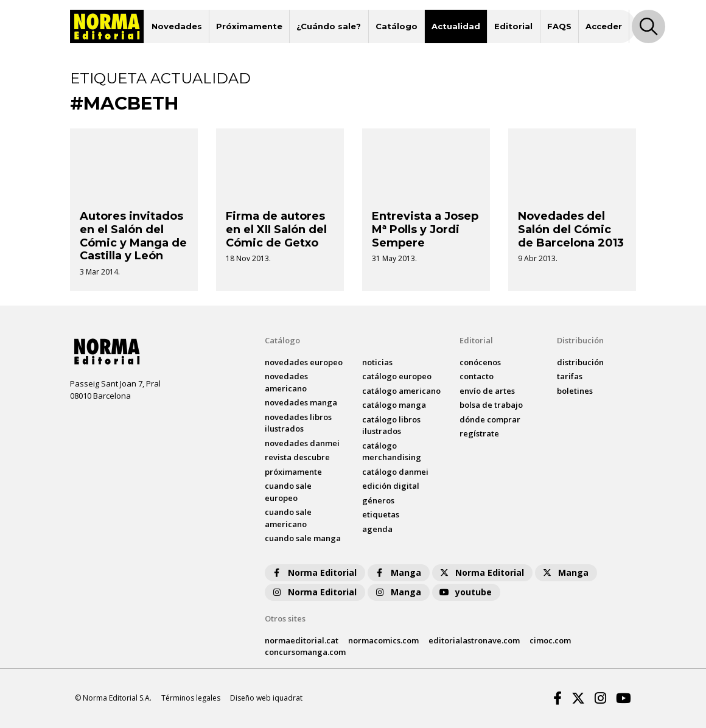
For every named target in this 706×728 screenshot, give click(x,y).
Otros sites (285, 618)
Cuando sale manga (303, 538)
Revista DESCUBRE (297, 457)
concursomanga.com (305, 652)
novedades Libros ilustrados (298, 423)
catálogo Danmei (395, 472)
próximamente (293, 472)
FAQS (559, 26)
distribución (580, 362)
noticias (377, 362)
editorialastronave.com (474, 640)
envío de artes (487, 391)
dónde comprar (490, 419)
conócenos (480, 362)
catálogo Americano (401, 391)
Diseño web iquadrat (266, 698)
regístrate (479, 433)
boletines (575, 391)
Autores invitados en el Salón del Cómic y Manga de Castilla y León (133, 236)
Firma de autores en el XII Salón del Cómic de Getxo (276, 229)
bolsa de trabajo (491, 405)
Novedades (177, 26)
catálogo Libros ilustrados (391, 425)
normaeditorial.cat (302, 640)
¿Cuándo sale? (329, 26)
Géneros (378, 500)
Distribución (580, 340)
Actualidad (456, 26)
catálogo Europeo (397, 376)
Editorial (513, 26)
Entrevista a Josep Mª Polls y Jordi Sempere (425, 229)
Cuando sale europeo (288, 492)
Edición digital (391, 486)
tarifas (570, 376)
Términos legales (191, 698)
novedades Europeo (304, 362)
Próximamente (249, 26)
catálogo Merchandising (392, 452)
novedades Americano (286, 382)
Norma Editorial (314, 572)
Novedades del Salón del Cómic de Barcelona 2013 (571, 229)
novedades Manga (301, 402)
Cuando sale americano (288, 518)
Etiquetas (381, 514)
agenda (377, 529)
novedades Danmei (302, 443)
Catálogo (397, 26)
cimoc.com (550, 640)
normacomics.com (383, 640)
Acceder (604, 26)
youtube (465, 592)
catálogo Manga (394, 405)
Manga (397, 572)
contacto (477, 376)
